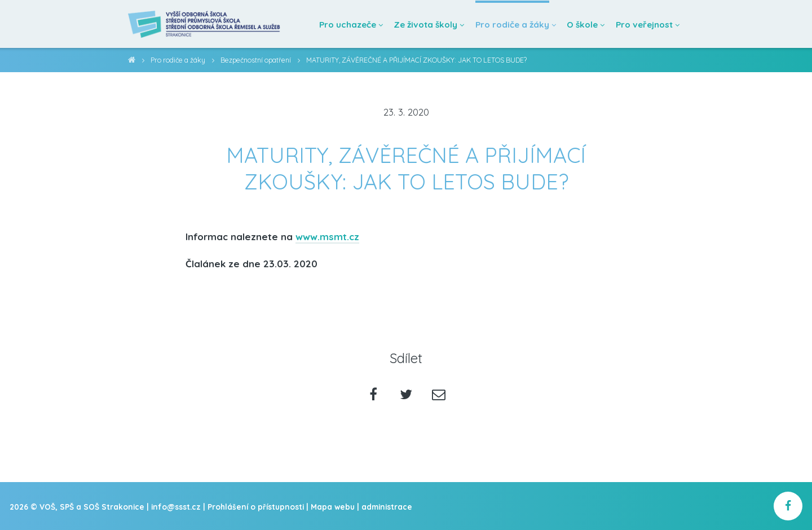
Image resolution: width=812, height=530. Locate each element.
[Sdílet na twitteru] (406, 396)
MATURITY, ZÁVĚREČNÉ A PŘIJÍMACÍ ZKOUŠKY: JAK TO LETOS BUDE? (416, 60)
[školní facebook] (788, 506)
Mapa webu (333, 507)
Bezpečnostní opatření (256, 60)
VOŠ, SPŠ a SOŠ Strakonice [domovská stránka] (132, 62)
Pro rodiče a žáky (178, 60)
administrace (387, 507)
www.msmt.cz (327, 237)
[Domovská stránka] (205, 24)
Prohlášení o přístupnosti (256, 507)
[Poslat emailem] (438, 396)
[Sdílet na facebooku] (374, 396)
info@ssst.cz (176, 507)
